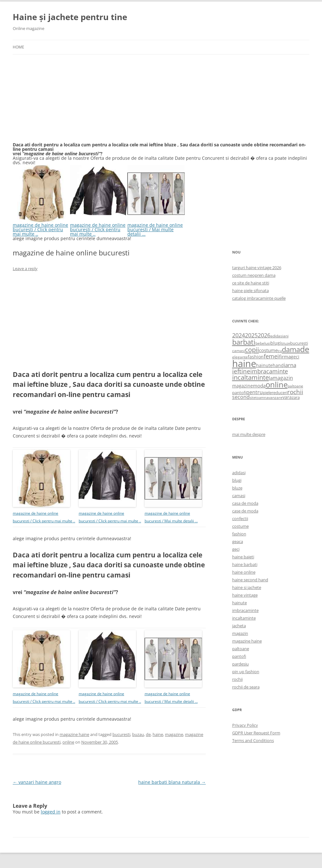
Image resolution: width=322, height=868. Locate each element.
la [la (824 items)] (271, 378)
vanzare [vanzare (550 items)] (275, 397)
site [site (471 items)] (253, 397)
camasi (239, 496)
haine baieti (243, 557)
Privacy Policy (245, 725)
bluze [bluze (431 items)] (286, 343)
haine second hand (250, 580)
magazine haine (74, 734)
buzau (138, 734)
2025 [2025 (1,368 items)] (251, 335)
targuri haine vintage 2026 (257, 268)
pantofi (239, 656)
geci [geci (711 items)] (295, 357)
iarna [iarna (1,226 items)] (290, 365)
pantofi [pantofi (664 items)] (239, 393)
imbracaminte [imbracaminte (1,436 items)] (269, 371)
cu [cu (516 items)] (280, 351)
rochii (237, 679)
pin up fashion (246, 672)
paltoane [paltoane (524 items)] (295, 386)
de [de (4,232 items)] (305, 349)
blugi (237, 480)
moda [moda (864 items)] (259, 386)
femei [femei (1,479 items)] (271, 356)
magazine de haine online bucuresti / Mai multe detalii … (156, 227)
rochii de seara (246, 687)
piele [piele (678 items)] (267, 393)
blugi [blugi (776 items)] (276, 343)
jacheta (239, 626)
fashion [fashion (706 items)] (256, 357)
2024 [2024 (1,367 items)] (239, 335)
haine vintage (245, 595)
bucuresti (121, 734)
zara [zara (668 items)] (296, 397)
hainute (240, 603)
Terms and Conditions (253, 740)
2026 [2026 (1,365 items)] (264, 335)
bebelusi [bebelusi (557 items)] (263, 343)
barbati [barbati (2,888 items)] (244, 342)
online (68, 742)
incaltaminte (244, 618)
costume (240, 526)
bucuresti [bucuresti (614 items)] (299, 343)
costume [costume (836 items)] (268, 350)
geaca (238, 541)
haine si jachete (247, 587)
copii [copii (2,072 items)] (252, 349)
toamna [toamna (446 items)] (262, 397)
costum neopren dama (254, 275)
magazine (174, 734)
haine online (244, 572)
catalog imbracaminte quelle (259, 298)
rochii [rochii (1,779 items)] (295, 392)
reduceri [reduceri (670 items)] (279, 393)
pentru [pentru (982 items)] (254, 392)
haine (158, 734)
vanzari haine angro (37, 782)
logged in (51, 812)
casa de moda (245, 503)
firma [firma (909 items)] (285, 357)
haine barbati (245, 564)
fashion (239, 534)
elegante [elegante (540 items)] (240, 357)
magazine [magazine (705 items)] (243, 386)
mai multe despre (249, 434)
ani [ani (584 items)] (286, 336)
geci (236, 549)
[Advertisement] (61, 102)
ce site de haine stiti (251, 283)
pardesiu (240, 664)
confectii (240, 519)
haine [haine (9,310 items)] (244, 364)
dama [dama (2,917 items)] (291, 349)
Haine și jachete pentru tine (70, 17)
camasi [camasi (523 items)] (239, 350)
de (148, 734)
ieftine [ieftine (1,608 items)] (241, 371)
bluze (237, 488)
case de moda (245, 511)
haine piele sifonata (250, 291)
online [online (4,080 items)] (277, 384)
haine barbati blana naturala (172, 782)
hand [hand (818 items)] (278, 365)
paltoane (241, 649)
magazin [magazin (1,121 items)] (283, 378)
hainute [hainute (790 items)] (264, 365)
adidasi (239, 473)
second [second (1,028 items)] (241, 397)
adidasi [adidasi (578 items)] (277, 336)
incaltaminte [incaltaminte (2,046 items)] (250, 377)
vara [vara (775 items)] (287, 397)
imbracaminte (245, 610)
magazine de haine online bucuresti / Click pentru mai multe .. (41, 227)
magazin (240, 633)
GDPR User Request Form (256, 733)
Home (18, 47)
